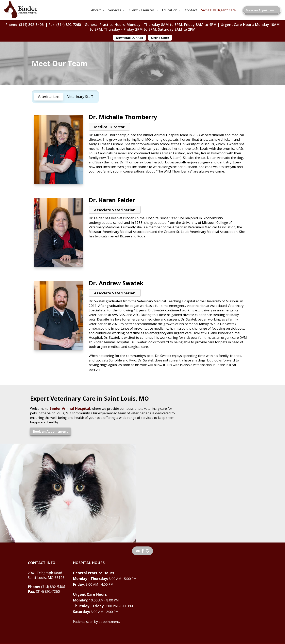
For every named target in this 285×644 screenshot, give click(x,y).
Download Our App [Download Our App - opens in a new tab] (130, 41)
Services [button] (115, 12)
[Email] (138, 510)
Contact (191, 12)
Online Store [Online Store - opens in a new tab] (160, 41)
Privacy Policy (194, 611)
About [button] (96, 12)
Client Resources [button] (142, 12)
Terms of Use (165, 611)
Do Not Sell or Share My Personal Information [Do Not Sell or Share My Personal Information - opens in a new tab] (143, 620)
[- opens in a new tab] (143, 510)
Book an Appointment (262, 12)
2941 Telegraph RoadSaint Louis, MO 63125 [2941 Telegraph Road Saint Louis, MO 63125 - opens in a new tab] (47, 534)
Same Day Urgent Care (218, 12)
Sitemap (141, 611)
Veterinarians (49, 106)
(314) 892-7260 (44, 550)
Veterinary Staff (82, 106)
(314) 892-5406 (31, 28)
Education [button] (170, 12)
